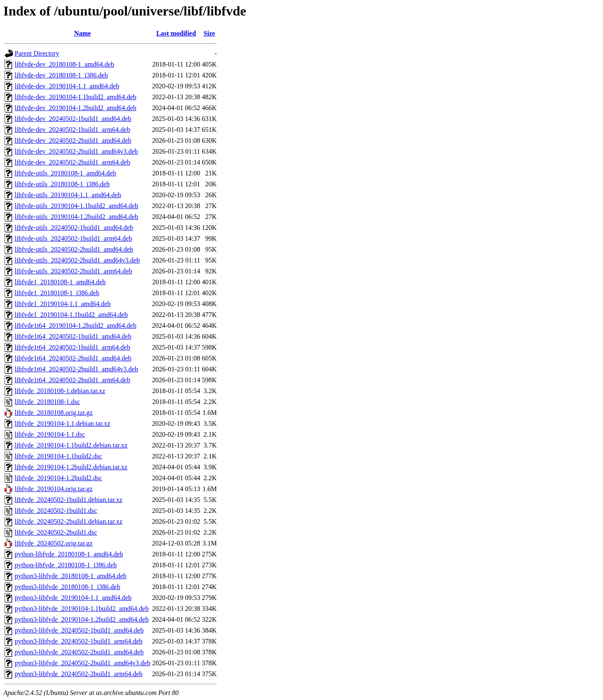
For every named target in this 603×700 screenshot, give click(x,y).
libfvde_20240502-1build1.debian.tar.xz (68, 500)
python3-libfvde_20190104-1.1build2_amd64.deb (82, 609)
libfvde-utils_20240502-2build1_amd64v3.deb (77, 260)
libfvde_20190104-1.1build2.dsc (58, 456)
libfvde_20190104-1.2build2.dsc (58, 478)
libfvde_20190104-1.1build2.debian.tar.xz (71, 445)
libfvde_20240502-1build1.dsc (56, 511)
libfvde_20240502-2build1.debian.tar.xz (68, 521)
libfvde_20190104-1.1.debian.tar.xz (62, 423)
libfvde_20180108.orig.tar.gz (54, 413)
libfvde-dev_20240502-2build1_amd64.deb (73, 140)
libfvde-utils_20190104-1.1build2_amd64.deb (76, 206)
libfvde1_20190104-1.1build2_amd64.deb (71, 315)
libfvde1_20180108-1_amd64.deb (60, 282)
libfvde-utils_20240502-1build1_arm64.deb (73, 238)
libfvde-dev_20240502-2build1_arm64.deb (72, 162)
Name (82, 33)
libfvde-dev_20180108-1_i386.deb (61, 75)
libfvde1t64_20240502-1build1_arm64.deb (72, 347)
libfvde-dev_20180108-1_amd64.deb (64, 64)
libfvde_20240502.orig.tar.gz (54, 543)
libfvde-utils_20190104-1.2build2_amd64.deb (76, 217)
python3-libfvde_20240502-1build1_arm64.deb (79, 641)
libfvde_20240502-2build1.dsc (56, 532)
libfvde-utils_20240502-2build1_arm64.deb (73, 271)
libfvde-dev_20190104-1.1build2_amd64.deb (76, 97)
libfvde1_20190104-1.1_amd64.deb (63, 304)
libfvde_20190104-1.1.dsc (50, 434)
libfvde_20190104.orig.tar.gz (54, 489)
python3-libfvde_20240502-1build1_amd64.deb (79, 630)
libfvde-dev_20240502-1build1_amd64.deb (73, 119)
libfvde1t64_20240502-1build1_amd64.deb (73, 336)
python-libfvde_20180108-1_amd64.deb (69, 554)
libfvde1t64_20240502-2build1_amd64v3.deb (76, 369)
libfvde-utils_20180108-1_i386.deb (62, 184)
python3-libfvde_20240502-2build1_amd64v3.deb (82, 663)
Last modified (176, 33)
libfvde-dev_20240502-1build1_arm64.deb (72, 130)
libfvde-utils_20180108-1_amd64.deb (65, 173)
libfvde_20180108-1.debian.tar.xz (60, 391)
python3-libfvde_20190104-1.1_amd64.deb (73, 598)
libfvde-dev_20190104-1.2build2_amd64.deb (76, 108)
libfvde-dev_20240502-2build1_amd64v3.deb (76, 151)
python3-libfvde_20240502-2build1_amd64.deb (79, 652)
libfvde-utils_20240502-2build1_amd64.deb (74, 249)
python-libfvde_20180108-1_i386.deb (66, 565)
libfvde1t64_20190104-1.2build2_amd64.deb (76, 326)
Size (209, 33)
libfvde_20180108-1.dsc (47, 402)
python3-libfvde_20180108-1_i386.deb (67, 587)
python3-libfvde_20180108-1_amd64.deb (71, 576)
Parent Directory (37, 53)
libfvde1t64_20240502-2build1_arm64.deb (72, 380)
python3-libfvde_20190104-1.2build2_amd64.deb (82, 619)
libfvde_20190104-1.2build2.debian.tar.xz (71, 467)
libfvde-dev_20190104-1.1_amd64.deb (67, 86)
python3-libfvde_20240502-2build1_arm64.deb (79, 674)
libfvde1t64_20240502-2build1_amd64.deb (73, 358)
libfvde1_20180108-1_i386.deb (57, 293)
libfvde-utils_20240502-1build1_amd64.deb (74, 228)
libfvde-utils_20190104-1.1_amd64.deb (68, 195)
